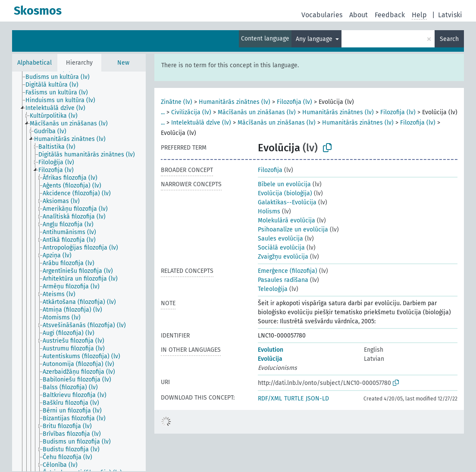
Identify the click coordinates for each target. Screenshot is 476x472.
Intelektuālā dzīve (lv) (201, 123)
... (163, 112)
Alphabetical (34, 63)
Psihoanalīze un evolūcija (293, 230)
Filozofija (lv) (294, 102)
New (123, 63)
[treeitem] (61, 77)
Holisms (269, 211)
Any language (315, 39)
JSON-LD (317, 399)
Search (449, 39)
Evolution (271, 350)
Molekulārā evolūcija (287, 220)
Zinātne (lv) (177, 102)
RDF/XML (270, 399)
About (359, 15)
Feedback (390, 15)
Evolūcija (270, 359)
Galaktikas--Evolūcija (287, 202)
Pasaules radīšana (283, 280)
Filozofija (270, 170)
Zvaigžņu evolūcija (283, 257)
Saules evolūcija (280, 239)
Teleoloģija (273, 289)
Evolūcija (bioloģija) (285, 193)
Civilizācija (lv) (191, 112)
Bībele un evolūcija (284, 184)
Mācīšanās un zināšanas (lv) (257, 112)
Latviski (450, 15)
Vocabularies (322, 15)
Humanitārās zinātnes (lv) (235, 102)
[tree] (79, 271)
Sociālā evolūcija (281, 248)
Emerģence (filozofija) (288, 271)
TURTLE (294, 399)
